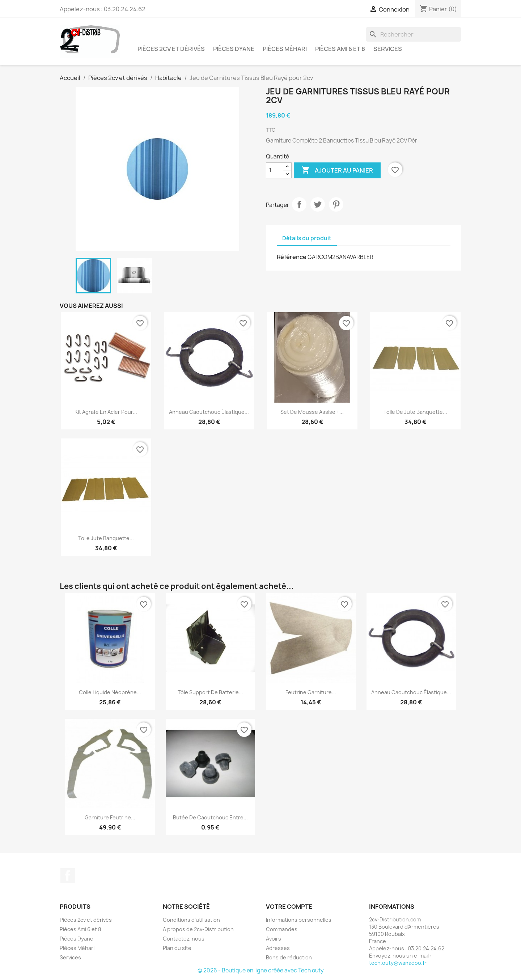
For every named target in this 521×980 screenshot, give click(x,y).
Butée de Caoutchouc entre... (210, 817)
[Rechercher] (414, 34)
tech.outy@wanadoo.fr (398, 963)
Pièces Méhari (285, 49)
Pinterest (336, 204)
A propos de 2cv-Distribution (198, 929)
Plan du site (177, 948)
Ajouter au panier (337, 170)
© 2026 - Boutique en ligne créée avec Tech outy (261, 970)
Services (388, 49)
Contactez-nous (184, 939)
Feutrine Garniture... (311, 692)
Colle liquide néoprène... (110, 692)
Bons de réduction (289, 957)
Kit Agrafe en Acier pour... (106, 412)
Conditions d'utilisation (191, 920)
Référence (292, 257)
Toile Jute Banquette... (106, 538)
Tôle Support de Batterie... (210, 692)
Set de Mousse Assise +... (312, 412)
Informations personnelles (299, 920)
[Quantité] (275, 170)
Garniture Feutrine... (110, 817)
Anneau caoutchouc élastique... (209, 412)
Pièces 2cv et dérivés (171, 49)
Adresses (278, 948)
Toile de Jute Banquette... (415, 412)
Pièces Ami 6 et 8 (340, 49)
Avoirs (274, 939)
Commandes (282, 929)
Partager (299, 204)
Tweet (318, 204)
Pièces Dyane (234, 49)
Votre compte (289, 907)
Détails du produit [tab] (307, 238)
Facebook (68, 875)
